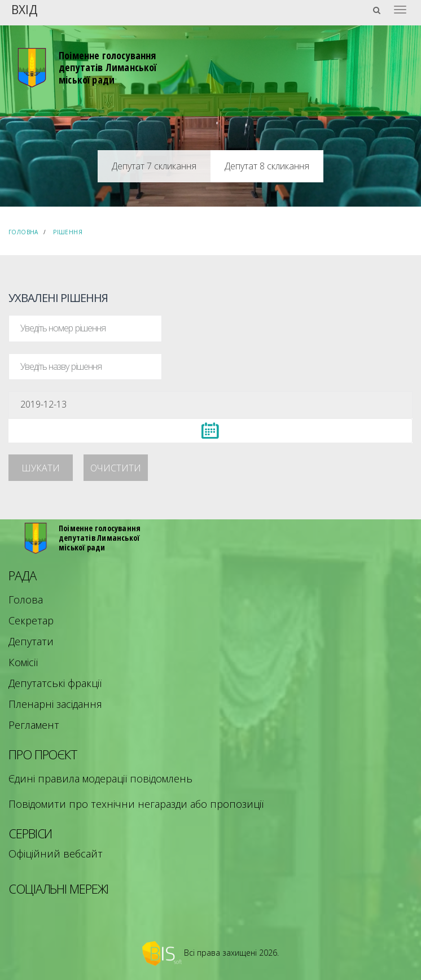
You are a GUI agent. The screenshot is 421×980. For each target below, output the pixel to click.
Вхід (24, 9)
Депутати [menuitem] (31, 641)
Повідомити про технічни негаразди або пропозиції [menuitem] (136, 804)
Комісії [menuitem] (23, 662)
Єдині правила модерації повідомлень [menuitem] (100, 778)
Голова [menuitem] (26, 600)
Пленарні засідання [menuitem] (55, 704)
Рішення (68, 232)
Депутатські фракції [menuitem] (55, 683)
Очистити (116, 468)
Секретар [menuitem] (31, 620)
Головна (23, 232)
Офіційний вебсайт (56, 854)
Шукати (41, 468)
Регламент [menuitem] (34, 725)
